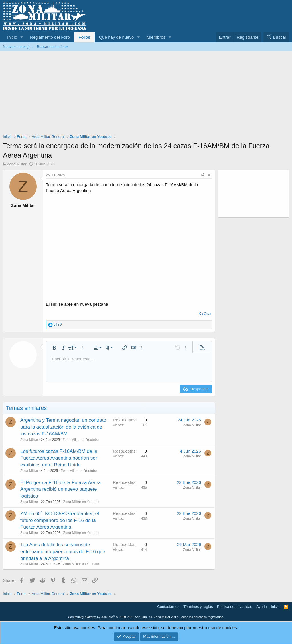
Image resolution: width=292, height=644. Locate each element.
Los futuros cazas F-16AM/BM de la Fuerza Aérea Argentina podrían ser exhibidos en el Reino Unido (59, 458)
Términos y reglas (198, 607)
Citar (208, 314)
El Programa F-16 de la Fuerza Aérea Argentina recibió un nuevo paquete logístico (61, 489)
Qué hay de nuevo (116, 37)
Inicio (12, 37)
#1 (210, 175)
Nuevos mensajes (18, 47)
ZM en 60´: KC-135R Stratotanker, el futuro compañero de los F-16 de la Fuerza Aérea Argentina (60, 520)
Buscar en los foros (53, 47)
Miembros (156, 37)
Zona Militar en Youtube (81, 440)
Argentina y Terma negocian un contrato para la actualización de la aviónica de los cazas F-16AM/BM (63, 427)
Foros (84, 37)
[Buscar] (276, 37)
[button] (22, 37)
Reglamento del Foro (50, 37)
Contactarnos (168, 607)
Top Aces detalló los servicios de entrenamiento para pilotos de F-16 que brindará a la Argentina (63, 552)
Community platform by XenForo (110, 617)
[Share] (203, 175)
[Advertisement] (146, 94)
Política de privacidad (235, 607)
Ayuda (262, 607)
